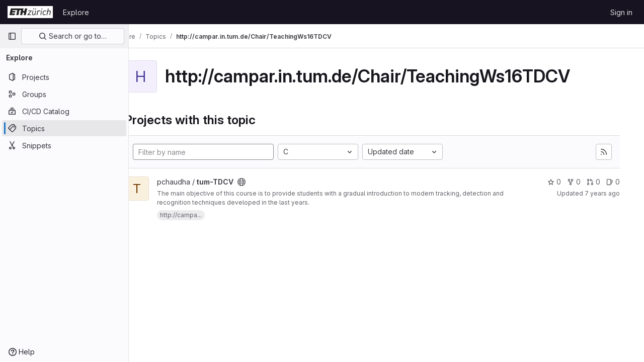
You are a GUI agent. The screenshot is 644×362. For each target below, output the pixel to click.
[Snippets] (64, 145)
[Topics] (64, 128)
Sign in (621, 12)
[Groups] (64, 94)
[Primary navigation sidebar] (12, 36)
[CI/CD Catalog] (64, 111)
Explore (76, 12)
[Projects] (64, 77)
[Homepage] (30, 12)
